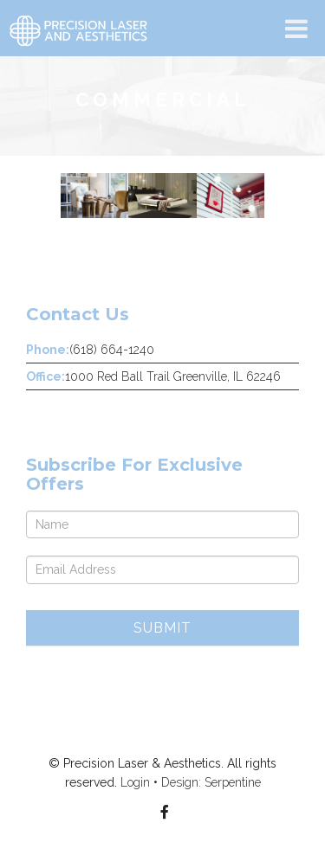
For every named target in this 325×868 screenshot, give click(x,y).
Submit (162, 628)
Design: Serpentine (211, 782)
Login (135, 782)
